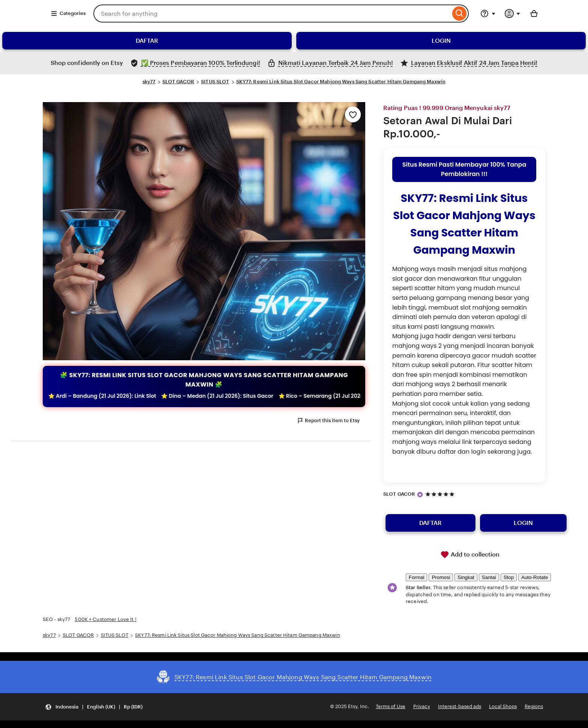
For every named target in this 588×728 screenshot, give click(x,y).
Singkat (466, 577)
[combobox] (272, 14)
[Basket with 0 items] (534, 14)
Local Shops (503, 706)
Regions (534, 706)
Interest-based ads (460, 706)
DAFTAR (147, 41)
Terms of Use (391, 706)
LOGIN (441, 41)
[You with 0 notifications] (513, 14)
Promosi (441, 577)
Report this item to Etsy (328, 421)
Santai (489, 577)
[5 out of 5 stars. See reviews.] (441, 494)
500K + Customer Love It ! (105, 619)
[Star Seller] (420, 495)
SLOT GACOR (178, 82)
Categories (68, 14)
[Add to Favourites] (353, 114)
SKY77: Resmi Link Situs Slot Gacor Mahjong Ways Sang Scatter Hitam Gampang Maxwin (341, 82)
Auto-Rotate (535, 577)
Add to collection (470, 555)
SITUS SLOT (215, 82)
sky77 (149, 82)
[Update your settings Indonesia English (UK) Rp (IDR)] (94, 707)
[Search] (460, 14)
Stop (509, 577)
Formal (416, 577)
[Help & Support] (488, 14)
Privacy (422, 706)
